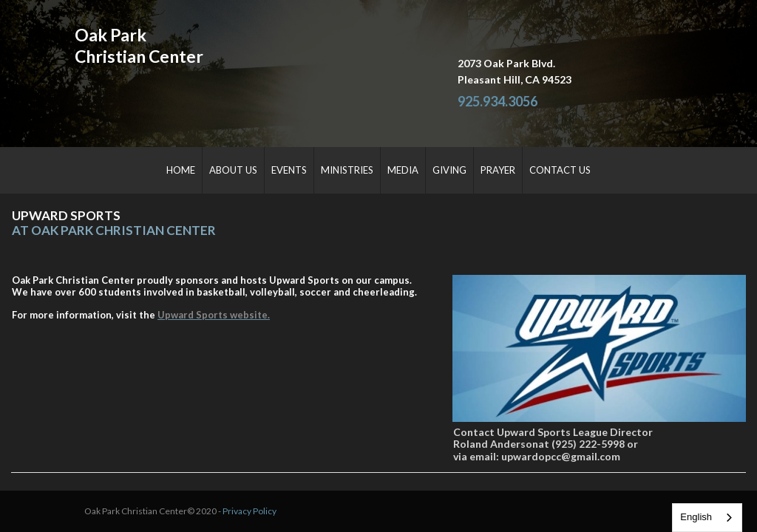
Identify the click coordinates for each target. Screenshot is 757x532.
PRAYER (498, 170)
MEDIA (403, 170)
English (696, 517)
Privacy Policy (241, 498)
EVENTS (289, 170)
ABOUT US (233, 170)
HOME (181, 170)
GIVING (449, 170)
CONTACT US (560, 170)
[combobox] (707, 518)
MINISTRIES (347, 170)
